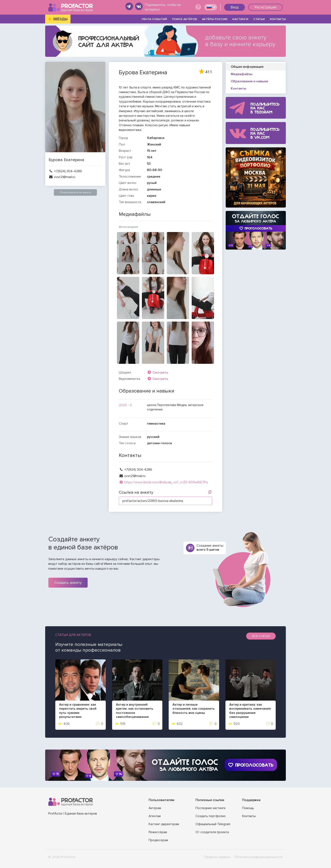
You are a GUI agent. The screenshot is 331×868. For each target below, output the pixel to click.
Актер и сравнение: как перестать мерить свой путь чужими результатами (78, 711)
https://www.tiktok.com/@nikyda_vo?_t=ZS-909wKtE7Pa (163, 482)
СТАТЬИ (259, 19)
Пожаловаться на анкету (75, 192)
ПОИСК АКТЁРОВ (184, 19)
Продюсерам (158, 840)
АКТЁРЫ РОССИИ (215, 19)
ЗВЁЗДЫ (60, 19)
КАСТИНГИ (240, 19)
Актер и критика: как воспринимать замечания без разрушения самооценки (250, 711)
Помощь (248, 808)
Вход (235, 7)
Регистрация (265, 7)
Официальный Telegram (213, 824)
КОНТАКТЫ (278, 19)
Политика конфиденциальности (258, 857)
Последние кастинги (210, 808)
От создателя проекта (212, 832)
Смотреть (158, 372)
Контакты (249, 816)
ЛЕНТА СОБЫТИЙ (154, 19)
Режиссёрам (158, 832)
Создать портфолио (211, 816)
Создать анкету (68, 583)
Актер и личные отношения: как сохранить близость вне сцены (194, 709)
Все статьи (261, 636)
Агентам (155, 816)
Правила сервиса (217, 857)
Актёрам (155, 808)
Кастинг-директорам (164, 824)
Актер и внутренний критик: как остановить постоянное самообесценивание (135, 711)
